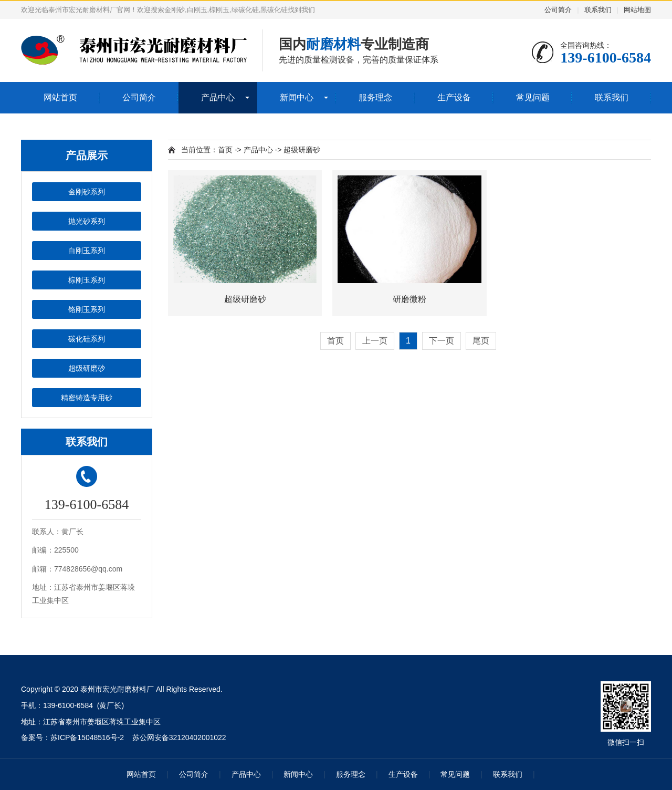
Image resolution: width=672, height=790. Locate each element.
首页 (225, 150)
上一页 (375, 341)
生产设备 (454, 97)
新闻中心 (297, 97)
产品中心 (218, 97)
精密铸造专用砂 (87, 398)
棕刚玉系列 (87, 280)
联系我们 (598, 10)
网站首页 (60, 97)
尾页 (481, 341)
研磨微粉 (409, 299)
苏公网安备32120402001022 (179, 737)
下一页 (442, 341)
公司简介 (558, 10)
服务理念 (375, 97)
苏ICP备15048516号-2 (87, 737)
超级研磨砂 (87, 368)
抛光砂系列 (87, 221)
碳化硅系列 (87, 339)
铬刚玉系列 (87, 309)
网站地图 (637, 10)
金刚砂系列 (87, 192)
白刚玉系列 (87, 251)
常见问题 (533, 97)
